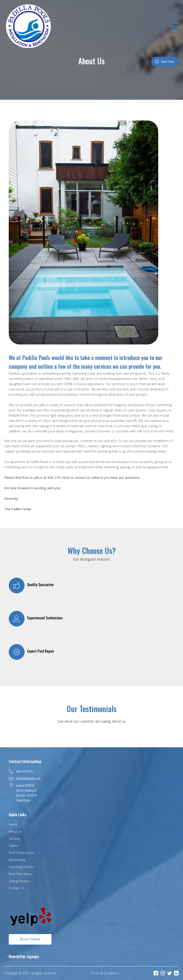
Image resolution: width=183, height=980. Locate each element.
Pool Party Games (21, 867)
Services (14, 839)
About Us (15, 831)
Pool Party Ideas (20, 874)
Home (13, 824)
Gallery (13, 846)
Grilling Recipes (19, 881)
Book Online (30, 939)
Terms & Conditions (105, 973)
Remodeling (17, 860)
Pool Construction (21, 853)
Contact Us (17, 888)
